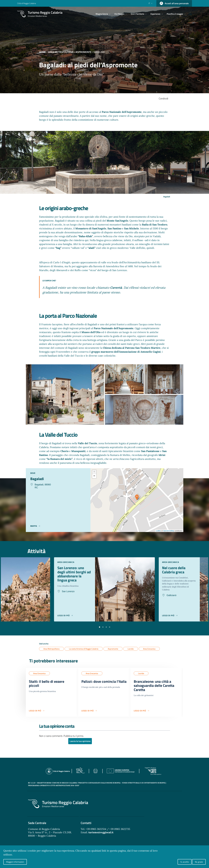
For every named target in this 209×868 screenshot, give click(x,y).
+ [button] (94, 472)
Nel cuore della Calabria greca (175, 570)
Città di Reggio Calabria (27, 3)
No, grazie (199, 862)
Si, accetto (185, 862)
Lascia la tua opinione (80, 743)
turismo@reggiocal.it (101, 834)
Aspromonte (84, 52)
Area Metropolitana (61, 52)
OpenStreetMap (169, 531)
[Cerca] (189, 14)
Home (43, 52)
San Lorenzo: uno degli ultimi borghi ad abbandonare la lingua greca (73, 575)
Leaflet (158, 531)
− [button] (94, 476)
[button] (100, 627)
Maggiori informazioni (15, 862)
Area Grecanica (149, 649)
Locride (131, 649)
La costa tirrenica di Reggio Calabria (84, 649)
